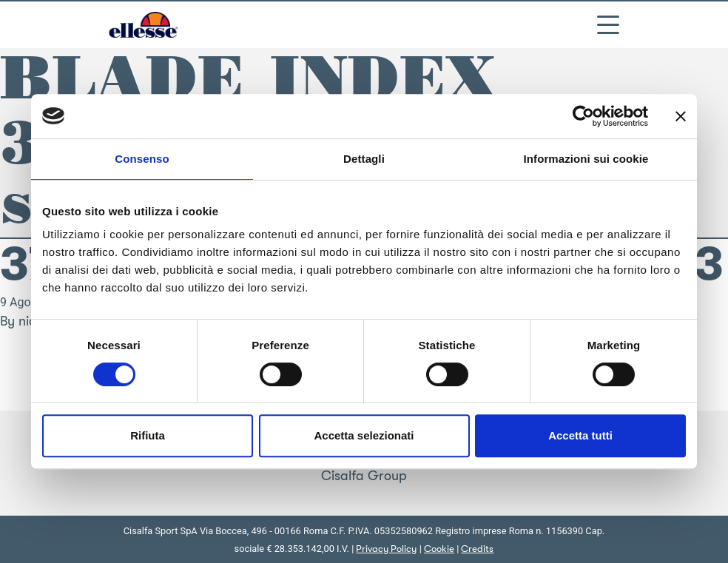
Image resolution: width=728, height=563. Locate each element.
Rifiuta (148, 435)
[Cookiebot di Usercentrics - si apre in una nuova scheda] (583, 116)
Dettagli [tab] (364, 159)
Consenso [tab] (142, 159)
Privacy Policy (386, 549)
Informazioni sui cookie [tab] (586, 159)
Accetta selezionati (364, 435)
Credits (477, 549)
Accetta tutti (580, 435)
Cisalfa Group (364, 476)
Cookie (439, 549)
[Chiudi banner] (681, 116)
